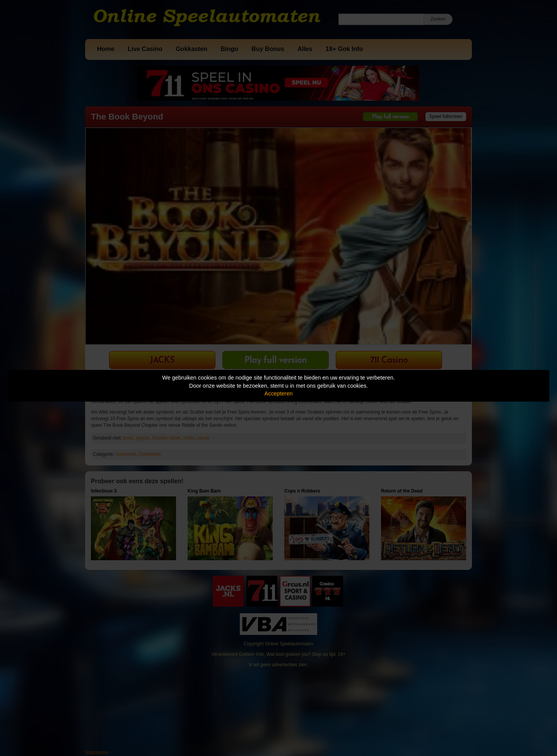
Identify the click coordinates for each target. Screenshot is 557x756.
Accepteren (279, 393)
